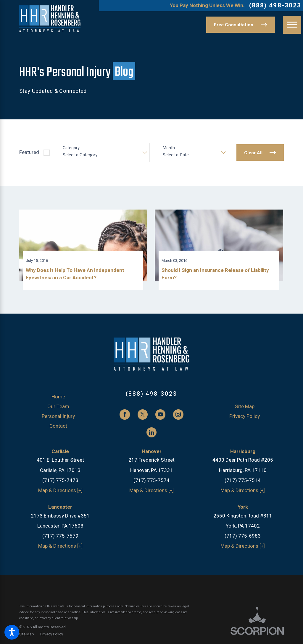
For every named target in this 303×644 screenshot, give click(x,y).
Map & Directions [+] (60, 493)
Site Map (245, 409)
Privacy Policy (245, 418)
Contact (58, 428)
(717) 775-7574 (151, 482)
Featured (29, 152)
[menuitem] (58, 399)
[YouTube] (160, 417)
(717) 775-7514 (243, 482)
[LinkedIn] (151, 434)
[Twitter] (143, 417)
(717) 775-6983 (243, 538)
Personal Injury (58, 418)
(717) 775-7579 (60, 538)
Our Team (58, 409)
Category (71, 148)
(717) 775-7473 (60, 482)
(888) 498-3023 (275, 6)
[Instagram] (178, 417)
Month (169, 148)
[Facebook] (125, 417)
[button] (12, 632)
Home (58, 399)
